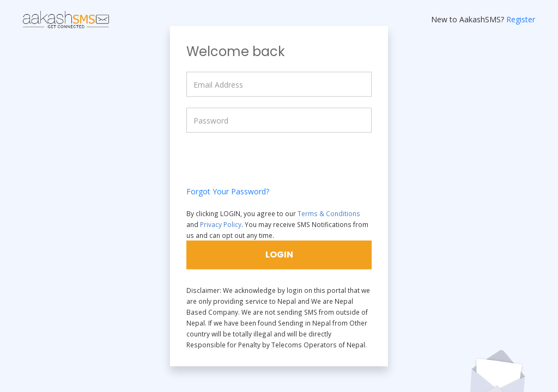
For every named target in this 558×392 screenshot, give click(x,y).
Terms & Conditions (329, 213)
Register (521, 19)
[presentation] (269, 165)
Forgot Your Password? (228, 191)
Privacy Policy (221, 224)
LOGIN (279, 254)
